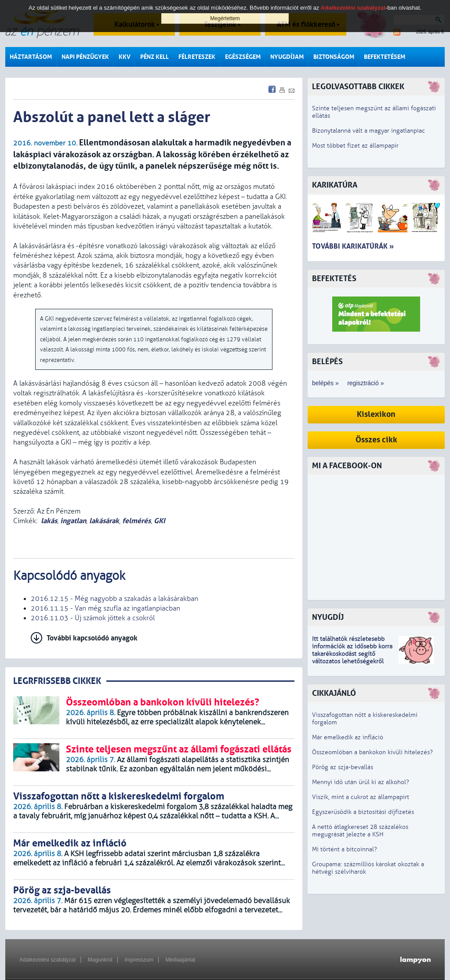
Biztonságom (334, 57)
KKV (125, 57)
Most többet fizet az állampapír (355, 146)
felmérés (136, 521)
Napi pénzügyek (85, 57)
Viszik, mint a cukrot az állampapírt (361, 797)
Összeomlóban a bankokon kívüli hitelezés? (372, 752)
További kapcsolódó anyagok (92, 638)
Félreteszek (197, 57)
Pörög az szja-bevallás (343, 767)
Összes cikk (376, 440)
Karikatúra (335, 185)
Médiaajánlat (180, 960)
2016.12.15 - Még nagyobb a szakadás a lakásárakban (114, 599)
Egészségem (243, 57)
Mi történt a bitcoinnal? (345, 849)
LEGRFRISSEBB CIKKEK (57, 681)
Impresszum (139, 960)
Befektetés (334, 279)
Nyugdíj (328, 617)
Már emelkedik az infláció (348, 737)
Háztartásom (31, 57)
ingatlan (73, 521)
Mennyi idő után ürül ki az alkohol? (361, 782)
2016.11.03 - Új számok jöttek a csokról (93, 618)
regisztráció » (365, 383)
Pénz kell (154, 57)
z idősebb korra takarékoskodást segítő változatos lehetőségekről (352, 654)
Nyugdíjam (287, 57)
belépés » (325, 383)
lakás (49, 521)
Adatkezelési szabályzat (47, 960)
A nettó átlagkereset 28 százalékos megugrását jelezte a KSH (360, 831)
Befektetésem (385, 57)
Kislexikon (376, 414)
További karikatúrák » (353, 246)
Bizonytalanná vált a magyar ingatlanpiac (368, 131)
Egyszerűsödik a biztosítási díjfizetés (363, 812)
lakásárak (104, 521)
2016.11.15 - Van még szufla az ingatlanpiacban (105, 608)
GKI (160, 521)
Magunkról (100, 960)
